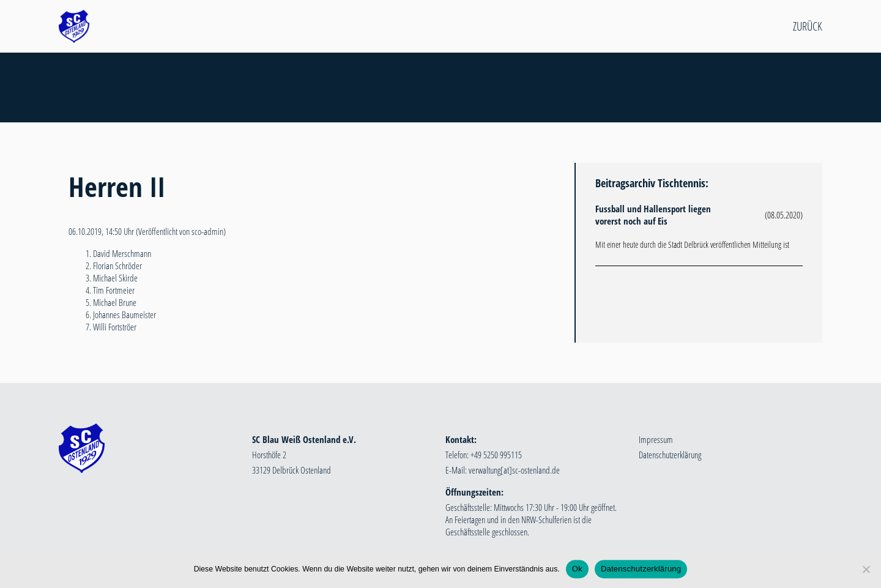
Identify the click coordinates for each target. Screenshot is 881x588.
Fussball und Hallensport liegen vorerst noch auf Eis (653, 215)
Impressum (656, 439)
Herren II (117, 186)
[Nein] (866, 570)
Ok (577, 570)
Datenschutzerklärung (670, 455)
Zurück (808, 26)
